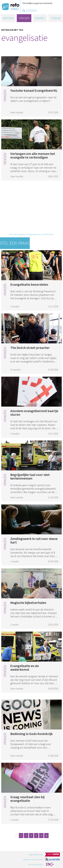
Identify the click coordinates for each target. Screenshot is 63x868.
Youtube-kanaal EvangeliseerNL (34, 90)
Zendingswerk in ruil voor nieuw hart (34, 540)
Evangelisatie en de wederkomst (25, 668)
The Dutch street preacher (30, 348)
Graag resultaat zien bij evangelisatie (27, 799)
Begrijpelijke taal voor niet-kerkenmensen (30, 476)
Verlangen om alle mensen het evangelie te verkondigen (33, 155)
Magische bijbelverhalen (28, 603)
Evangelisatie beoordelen (29, 284)
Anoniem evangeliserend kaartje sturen (34, 413)
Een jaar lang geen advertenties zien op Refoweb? (31, 234)
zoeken (31, 10)
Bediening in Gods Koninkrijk (31, 734)
